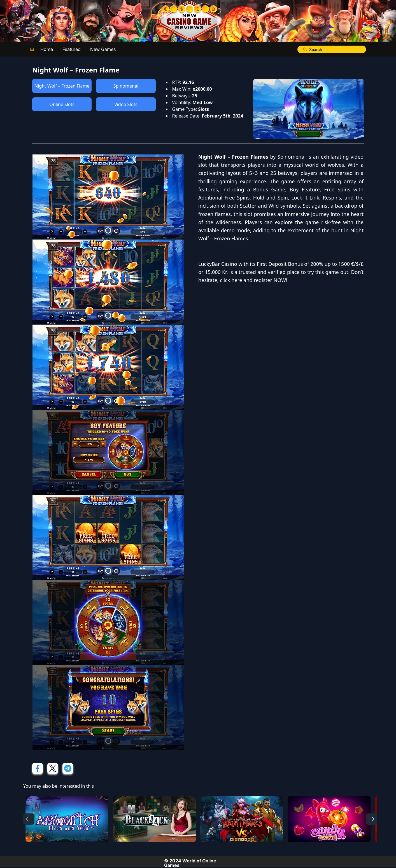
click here (231, 280)
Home (47, 49)
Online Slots (62, 104)
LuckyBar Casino (218, 264)
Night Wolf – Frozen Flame (62, 86)
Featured (72, 49)
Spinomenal (126, 86)
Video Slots (126, 104)
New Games (103, 49)
